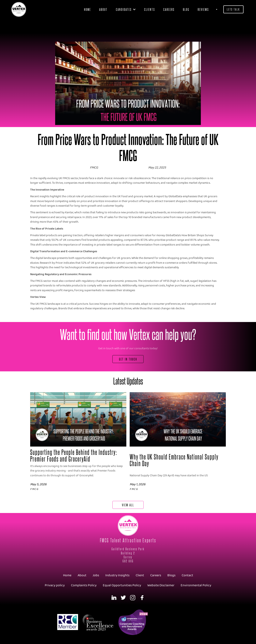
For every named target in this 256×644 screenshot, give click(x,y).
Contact (187, 575)
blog (186, 9)
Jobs (96, 575)
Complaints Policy (84, 585)
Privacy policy (55, 585)
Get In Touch (128, 359)
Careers (169, 9)
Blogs (171, 575)
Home (88, 9)
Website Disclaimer (161, 585)
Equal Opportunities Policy (122, 585)
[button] (126, 9)
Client (140, 575)
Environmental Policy (196, 585)
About (103, 9)
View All (128, 505)
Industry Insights (117, 575)
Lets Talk (233, 9)
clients (150, 9)
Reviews (203, 9)
